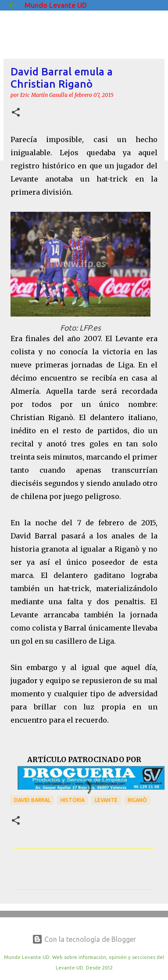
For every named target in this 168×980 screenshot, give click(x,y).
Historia (73, 800)
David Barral (32, 800)
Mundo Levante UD (56, 5)
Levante (106, 800)
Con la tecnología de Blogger (84, 939)
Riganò (137, 800)
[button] (16, 113)
